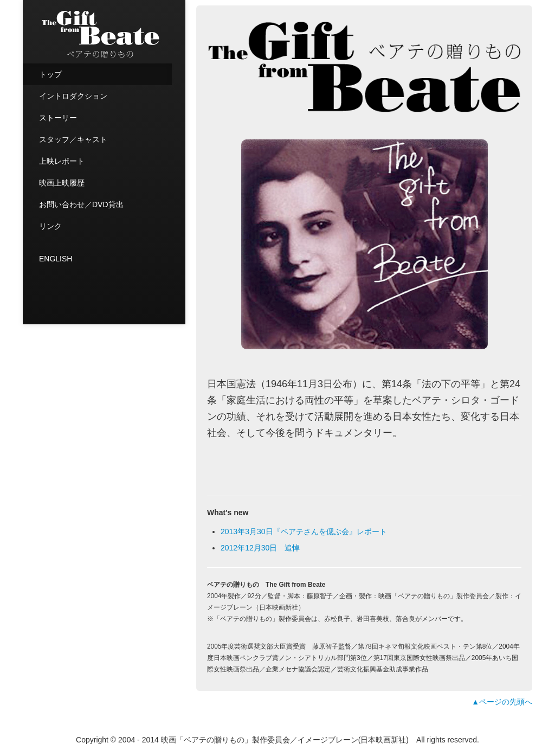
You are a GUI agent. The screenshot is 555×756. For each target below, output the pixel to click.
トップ (50, 74)
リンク (50, 226)
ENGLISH (56, 259)
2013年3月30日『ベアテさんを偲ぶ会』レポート (304, 531)
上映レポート (62, 161)
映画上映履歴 (62, 183)
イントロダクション (73, 96)
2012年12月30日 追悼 (260, 548)
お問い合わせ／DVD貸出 (81, 204)
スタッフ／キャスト (73, 139)
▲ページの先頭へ (502, 702)
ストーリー (58, 118)
